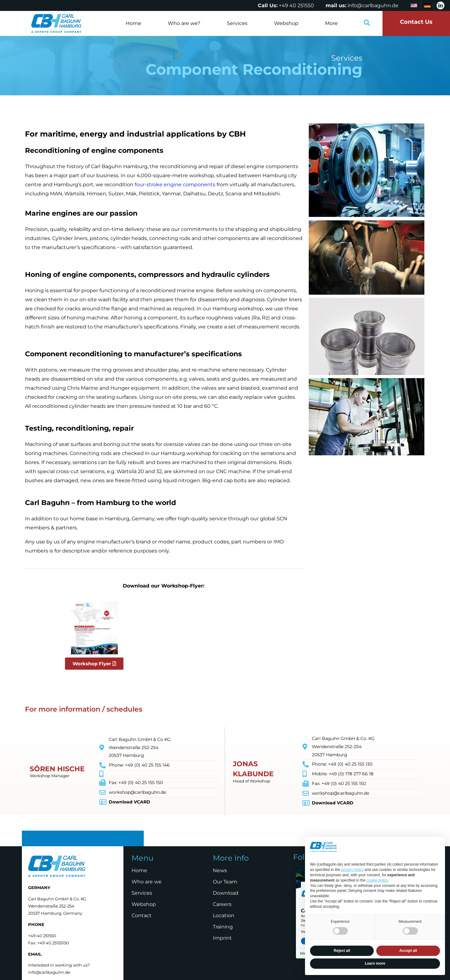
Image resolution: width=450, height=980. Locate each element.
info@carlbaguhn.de (373, 5)
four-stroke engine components (175, 185)
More (331, 23)
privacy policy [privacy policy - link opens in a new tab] (352, 870)
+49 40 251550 (296, 5)
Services (237, 23)
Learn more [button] (375, 963)
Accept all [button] (408, 951)
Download (226, 893)
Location (224, 915)
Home (133, 23)
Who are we (147, 882)
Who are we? (184, 23)
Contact (142, 915)
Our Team (225, 882)
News (220, 870)
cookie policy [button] (377, 880)
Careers (222, 904)
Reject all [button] (342, 951)
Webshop (286, 23)
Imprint (222, 938)
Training (223, 927)
